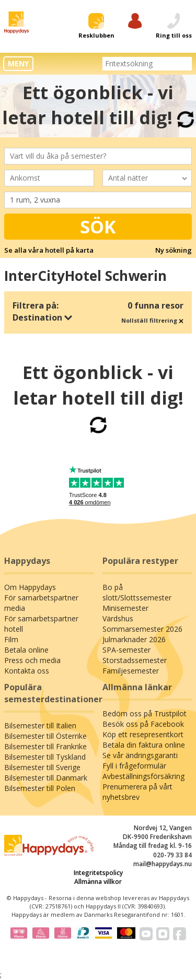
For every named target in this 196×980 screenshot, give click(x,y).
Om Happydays (30, 587)
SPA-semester (126, 650)
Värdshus (118, 618)
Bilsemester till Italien (40, 725)
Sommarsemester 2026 (142, 629)
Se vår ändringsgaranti (140, 755)
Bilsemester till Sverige (42, 767)
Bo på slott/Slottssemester (137, 592)
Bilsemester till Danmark (46, 778)
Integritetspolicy (98, 873)
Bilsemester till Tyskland (45, 757)
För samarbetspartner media (41, 603)
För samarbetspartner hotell (41, 624)
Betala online (26, 650)
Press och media (32, 660)
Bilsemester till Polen (40, 788)
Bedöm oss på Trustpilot (145, 713)
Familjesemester (131, 671)
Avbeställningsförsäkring (143, 776)
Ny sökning (174, 250)
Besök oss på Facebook (143, 724)
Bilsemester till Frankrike (45, 746)
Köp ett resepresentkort (143, 734)
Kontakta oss (27, 671)
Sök (98, 227)
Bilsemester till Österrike (45, 736)
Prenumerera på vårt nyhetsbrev (137, 792)
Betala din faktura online (144, 745)
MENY (18, 63)
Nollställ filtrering (152, 320)
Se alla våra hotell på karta (49, 250)
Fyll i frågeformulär (134, 766)
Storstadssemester (135, 660)
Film (11, 639)
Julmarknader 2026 (134, 639)
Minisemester (125, 608)
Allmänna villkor (98, 882)
